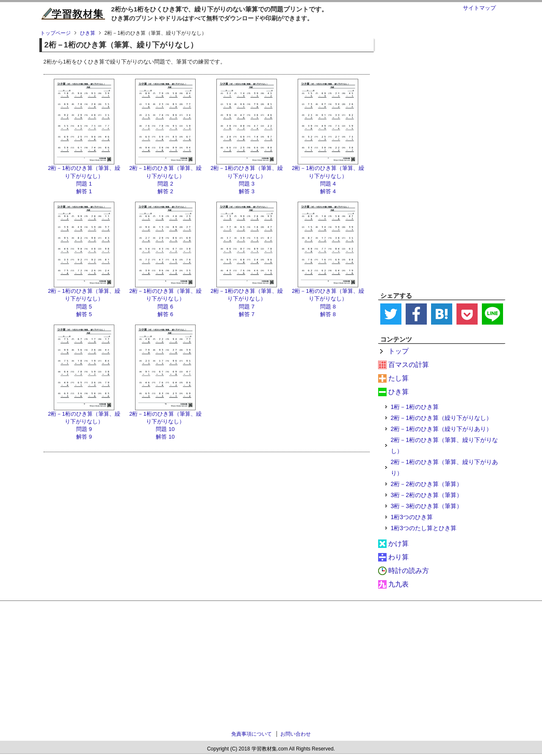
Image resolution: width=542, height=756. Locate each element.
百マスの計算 (409, 365)
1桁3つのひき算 (412, 517)
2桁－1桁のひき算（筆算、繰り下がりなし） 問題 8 (328, 299)
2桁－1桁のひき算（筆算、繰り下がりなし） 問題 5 (84, 299)
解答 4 (328, 191)
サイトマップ (479, 8)
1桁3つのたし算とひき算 (424, 528)
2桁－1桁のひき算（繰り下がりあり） (442, 429)
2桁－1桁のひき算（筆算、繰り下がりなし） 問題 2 (165, 176)
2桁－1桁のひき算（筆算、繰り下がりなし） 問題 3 (246, 176)
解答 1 (84, 191)
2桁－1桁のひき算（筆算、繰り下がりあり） (445, 467)
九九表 (398, 584)
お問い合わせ (296, 734)
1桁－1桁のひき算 (415, 407)
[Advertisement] (442, 157)
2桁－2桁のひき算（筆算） (427, 484)
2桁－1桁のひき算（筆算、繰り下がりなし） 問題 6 (165, 299)
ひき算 (398, 392)
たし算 (398, 378)
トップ (398, 351)
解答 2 (165, 191)
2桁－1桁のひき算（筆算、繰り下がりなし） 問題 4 (328, 176)
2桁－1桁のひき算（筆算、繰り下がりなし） (445, 445)
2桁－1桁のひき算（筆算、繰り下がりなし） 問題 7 (246, 299)
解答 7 (247, 314)
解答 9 (84, 437)
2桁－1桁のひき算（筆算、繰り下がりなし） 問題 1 (84, 176)
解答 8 (328, 314)
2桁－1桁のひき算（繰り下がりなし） (442, 418)
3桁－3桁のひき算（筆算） (427, 506)
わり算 (398, 557)
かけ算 (398, 543)
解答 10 (165, 437)
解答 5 (84, 314)
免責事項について (252, 734)
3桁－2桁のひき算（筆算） (427, 495)
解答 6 (165, 314)
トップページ (55, 33)
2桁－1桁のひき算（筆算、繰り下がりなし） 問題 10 (165, 421)
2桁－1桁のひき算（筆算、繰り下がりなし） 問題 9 (84, 421)
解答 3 (247, 191)
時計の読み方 (409, 571)
